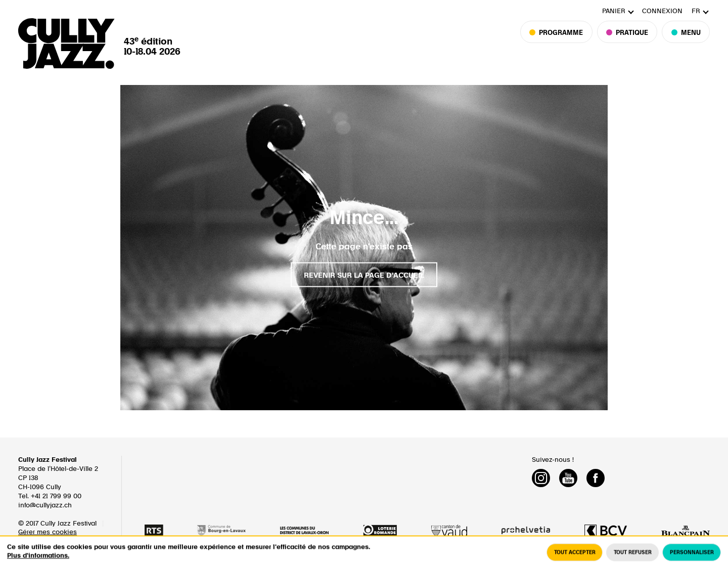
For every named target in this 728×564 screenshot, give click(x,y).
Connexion (662, 11)
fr (696, 11)
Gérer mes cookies (48, 532)
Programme (561, 41)
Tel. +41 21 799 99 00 (50, 496)
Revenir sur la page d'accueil (364, 275)
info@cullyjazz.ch (45, 506)
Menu (686, 41)
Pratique (627, 41)
